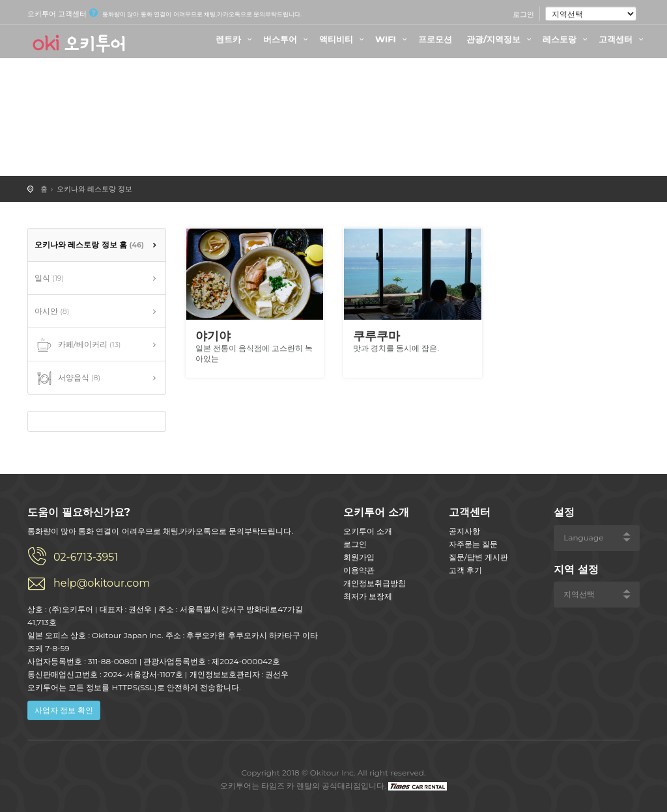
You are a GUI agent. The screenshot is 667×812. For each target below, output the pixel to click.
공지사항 (464, 531)
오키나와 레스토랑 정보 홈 (89, 245)
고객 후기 (465, 570)
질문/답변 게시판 (478, 557)
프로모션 (435, 39)
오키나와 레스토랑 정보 (94, 189)
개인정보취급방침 (375, 583)
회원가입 (359, 557)
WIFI (393, 39)
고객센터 (623, 39)
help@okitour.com (102, 583)
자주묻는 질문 (473, 544)
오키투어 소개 (368, 531)
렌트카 (235, 39)
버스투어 (287, 39)
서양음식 (67, 378)
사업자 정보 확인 (64, 710)
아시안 (52, 311)
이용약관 (359, 570)
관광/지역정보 (501, 39)
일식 (49, 278)
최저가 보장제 (368, 596)
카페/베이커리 (78, 345)
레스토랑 (567, 39)
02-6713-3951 (86, 557)
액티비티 (343, 39)
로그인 (523, 14)
